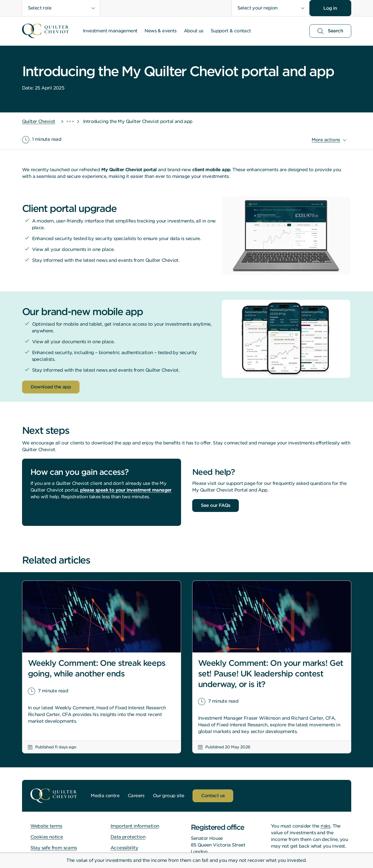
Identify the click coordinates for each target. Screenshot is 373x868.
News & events (160, 31)
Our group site (169, 796)
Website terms (46, 826)
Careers (136, 796)
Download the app (51, 387)
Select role (40, 8)
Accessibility (124, 848)
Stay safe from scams (54, 848)
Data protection (128, 837)
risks (325, 826)
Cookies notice (47, 837)
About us (194, 31)
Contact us (213, 796)
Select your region (258, 8)
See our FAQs (216, 505)
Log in (330, 8)
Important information (135, 826)
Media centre (105, 796)
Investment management (110, 31)
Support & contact (231, 31)
